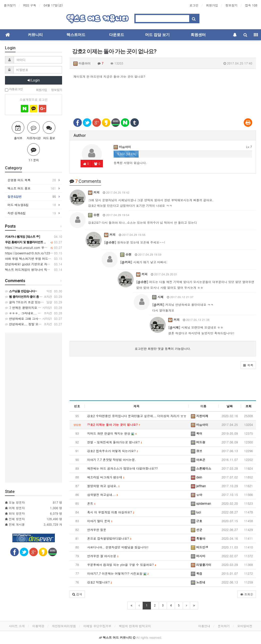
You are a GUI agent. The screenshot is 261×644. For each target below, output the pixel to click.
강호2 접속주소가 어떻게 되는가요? (112, 451)
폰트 (91, 503)
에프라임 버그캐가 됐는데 (106, 477)
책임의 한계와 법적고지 (135, 626)
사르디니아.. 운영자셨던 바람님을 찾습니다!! (118, 547)
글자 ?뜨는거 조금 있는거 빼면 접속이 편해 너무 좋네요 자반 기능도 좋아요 (58, 302)
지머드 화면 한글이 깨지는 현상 (112, 433)
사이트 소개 (17, 626)
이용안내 (204, 626)
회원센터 (198, 35)
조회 (248, 406)
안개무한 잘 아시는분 (103, 556)
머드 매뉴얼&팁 (32, 205)
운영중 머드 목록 (32, 180)
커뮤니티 (35, 35)
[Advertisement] (163, 96)
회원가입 (212, 5)
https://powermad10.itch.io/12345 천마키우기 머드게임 (44, 253)
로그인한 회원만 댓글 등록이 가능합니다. (163, 349)
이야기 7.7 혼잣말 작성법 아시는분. (111, 460)
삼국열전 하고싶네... (102, 495)
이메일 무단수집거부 (97, 626)
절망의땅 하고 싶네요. (103, 486)
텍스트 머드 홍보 (32, 188)
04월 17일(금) (53, 5)
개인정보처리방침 (64, 626)
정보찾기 (231, 5)
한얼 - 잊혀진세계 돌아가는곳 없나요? (114, 442)
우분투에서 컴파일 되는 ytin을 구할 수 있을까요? (121, 565)
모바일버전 (245, 626)
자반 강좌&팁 (32, 213)
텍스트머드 (76, 35)
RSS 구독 (30, 5)
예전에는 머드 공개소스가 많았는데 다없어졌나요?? (122, 468)
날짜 (230, 406)
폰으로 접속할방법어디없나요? (109, 538)
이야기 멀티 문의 (100, 521)
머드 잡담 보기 (157, 35)
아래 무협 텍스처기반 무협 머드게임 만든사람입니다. (41, 258)
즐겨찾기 (10, 5)
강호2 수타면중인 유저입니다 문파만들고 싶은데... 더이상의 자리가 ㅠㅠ (137, 416)
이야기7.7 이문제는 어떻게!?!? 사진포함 (118, 573)
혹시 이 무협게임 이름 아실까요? (111, 512)
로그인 (194, 5)
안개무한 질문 (97, 530)
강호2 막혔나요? (99, 582)
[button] (248, 365)
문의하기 (224, 626)
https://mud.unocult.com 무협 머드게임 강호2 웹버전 (42, 247)
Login (34, 80)
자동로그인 (14, 89)
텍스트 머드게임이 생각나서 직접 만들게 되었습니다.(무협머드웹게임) (53, 269)
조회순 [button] (247, 594)
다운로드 (117, 35)
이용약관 (38, 626)
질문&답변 (32, 197)
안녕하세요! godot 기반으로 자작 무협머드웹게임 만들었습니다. (49, 264)
